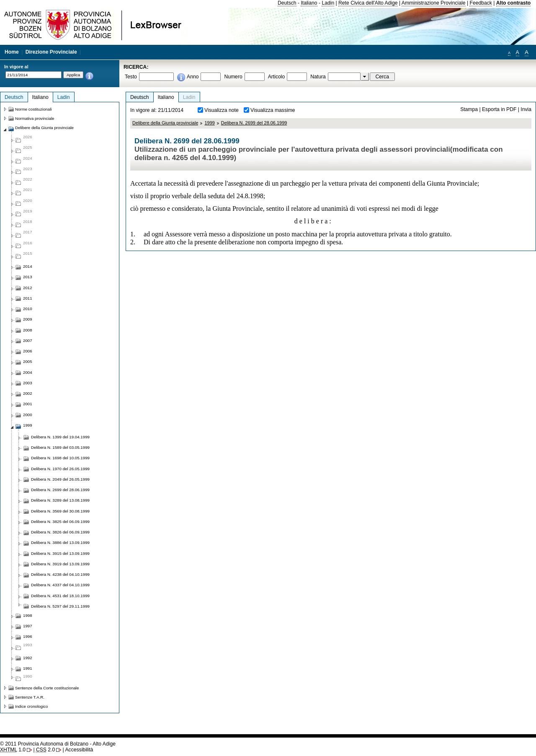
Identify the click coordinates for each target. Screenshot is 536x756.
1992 (28, 658)
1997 (28, 626)
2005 (28, 361)
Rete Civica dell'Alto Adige (368, 3)
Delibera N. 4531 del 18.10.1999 (60, 596)
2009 (28, 319)
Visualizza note (222, 110)
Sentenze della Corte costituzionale (47, 688)
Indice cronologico (31, 706)
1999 (209, 123)
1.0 (13, 750)
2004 (28, 372)
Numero (233, 77)
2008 (28, 330)
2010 (28, 309)
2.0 (45, 750)
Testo (131, 77)
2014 (28, 266)
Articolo (277, 77)
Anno (193, 77)
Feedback (481, 3)
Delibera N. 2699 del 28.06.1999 (254, 123)
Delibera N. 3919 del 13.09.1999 (60, 564)
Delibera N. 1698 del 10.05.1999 (60, 458)
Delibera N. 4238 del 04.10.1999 (60, 574)
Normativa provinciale (35, 118)
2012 (28, 288)
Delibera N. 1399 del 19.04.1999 (60, 437)
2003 (28, 383)
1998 (28, 615)
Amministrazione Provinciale (434, 3)
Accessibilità (79, 750)
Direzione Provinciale (51, 52)
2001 (28, 404)
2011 (28, 298)
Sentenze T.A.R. (30, 697)
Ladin (328, 3)
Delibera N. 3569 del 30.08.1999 (60, 511)
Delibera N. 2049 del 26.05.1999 (60, 479)
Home (12, 52)
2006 (28, 351)
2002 (28, 393)
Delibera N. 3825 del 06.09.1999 (60, 522)
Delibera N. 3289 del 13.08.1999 (60, 500)
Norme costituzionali (33, 109)
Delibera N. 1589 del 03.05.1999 (60, 447)
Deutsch (287, 3)
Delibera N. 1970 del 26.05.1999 (60, 469)
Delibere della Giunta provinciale (165, 123)
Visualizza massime (273, 110)
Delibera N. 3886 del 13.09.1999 (60, 542)
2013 (28, 277)
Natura (318, 77)
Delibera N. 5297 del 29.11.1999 (60, 606)
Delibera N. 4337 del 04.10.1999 (60, 585)
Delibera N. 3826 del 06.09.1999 (60, 532)
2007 (28, 340)
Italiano (309, 3)
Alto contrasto (513, 3)
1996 (28, 636)
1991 (28, 668)
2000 (28, 415)
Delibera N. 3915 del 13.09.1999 (60, 553)
